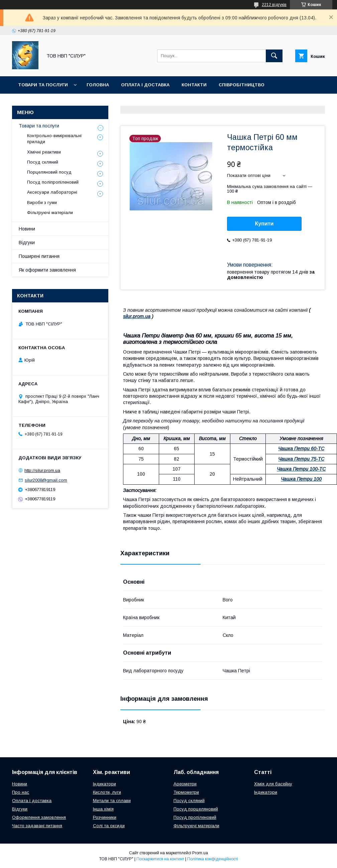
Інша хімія (103, 809)
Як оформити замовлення (47, 270)
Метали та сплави (112, 801)
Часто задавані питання (37, 826)
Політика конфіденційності (213, 859)
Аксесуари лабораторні (52, 192)
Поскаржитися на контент (160, 859)
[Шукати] (274, 56)
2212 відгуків (274, 5)
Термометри (186, 792)
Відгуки (27, 243)
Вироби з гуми (42, 203)
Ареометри (185, 784)
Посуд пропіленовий (195, 817)
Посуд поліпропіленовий (53, 182)
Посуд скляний (43, 162)
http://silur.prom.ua (42, 470)
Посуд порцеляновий (196, 809)
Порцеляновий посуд (49, 172)
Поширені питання (39, 256)
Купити (264, 224)
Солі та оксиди (109, 826)
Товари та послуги (43, 85)
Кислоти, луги (107, 792)
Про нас (21, 792)
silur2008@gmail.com (46, 480)
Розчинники (105, 817)
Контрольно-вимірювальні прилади (54, 139)
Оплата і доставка (145, 85)
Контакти (194, 85)
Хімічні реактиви (44, 152)
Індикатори (104, 784)
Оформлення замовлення (39, 817)
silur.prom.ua (137, 316)
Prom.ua (200, 853)
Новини (27, 229)
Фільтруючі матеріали (50, 213)
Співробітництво (242, 85)
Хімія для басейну (273, 784)
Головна (98, 85)
